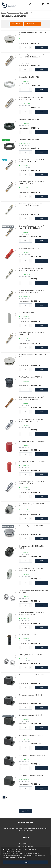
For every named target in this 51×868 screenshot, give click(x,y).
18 (20, 797)
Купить (42, 48)
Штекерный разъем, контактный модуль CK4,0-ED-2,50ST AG (31, 420)
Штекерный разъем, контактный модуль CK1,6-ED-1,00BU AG (31, 160)
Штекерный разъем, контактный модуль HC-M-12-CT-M (31, 569)
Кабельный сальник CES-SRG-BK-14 (32, 715)
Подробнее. (21, 858)
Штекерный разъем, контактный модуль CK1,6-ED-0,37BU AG (31, 183)
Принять (26, 862)
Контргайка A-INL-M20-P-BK (29, 119)
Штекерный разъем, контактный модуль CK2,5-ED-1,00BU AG (31, 98)
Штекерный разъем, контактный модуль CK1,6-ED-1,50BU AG (31, 227)
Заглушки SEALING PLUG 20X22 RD (32, 441)
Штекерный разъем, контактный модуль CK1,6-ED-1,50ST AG (31, 291)
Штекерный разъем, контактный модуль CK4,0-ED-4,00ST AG (31, 483)
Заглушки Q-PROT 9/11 (27, 312)
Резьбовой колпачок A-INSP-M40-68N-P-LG (33, 356)
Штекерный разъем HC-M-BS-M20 (32, 526)
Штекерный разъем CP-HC (29, 248)
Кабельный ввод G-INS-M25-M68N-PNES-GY (32, 505)
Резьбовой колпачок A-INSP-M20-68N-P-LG (33, 34)
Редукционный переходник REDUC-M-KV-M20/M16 (33, 591)
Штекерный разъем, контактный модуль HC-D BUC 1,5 (31, 334)
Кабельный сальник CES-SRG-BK (31, 775)
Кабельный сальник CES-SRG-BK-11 (32, 735)
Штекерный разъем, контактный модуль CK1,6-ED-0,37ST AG (31, 269)
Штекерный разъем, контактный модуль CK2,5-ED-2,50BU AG (31, 56)
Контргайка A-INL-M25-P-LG (29, 77)
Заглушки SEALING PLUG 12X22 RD (32, 461)
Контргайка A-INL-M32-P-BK (29, 139)
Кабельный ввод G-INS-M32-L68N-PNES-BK (32, 547)
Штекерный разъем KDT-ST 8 (30, 634)
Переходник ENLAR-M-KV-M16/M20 (32, 655)
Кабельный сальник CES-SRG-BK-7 (32, 675)
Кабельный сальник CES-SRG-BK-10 (32, 755)
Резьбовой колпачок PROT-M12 (31, 377)
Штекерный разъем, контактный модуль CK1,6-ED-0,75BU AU (31, 398)
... (17, 797)
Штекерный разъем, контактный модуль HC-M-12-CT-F (31, 613)
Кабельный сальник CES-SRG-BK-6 (32, 695)
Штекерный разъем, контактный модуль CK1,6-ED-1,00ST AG (31, 205)
